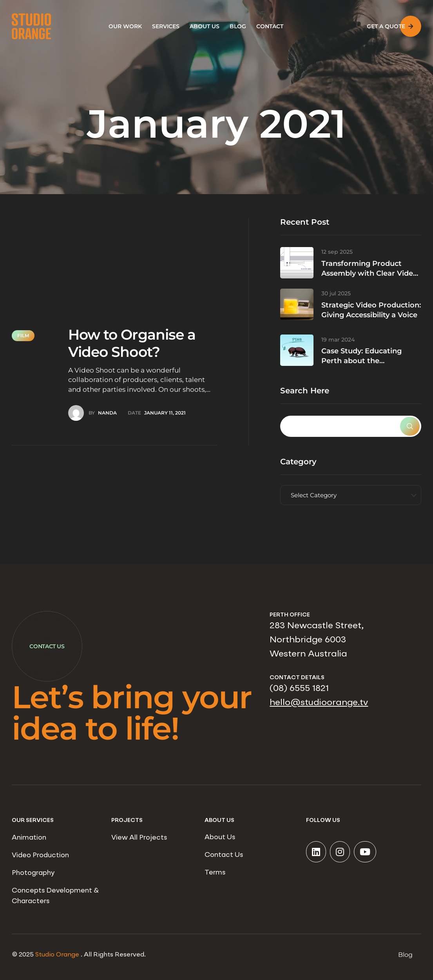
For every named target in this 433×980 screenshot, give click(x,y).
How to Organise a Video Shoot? (132, 343)
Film (23, 335)
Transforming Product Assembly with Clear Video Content (370, 273)
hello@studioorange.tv (319, 703)
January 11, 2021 (165, 413)
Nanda (107, 413)
